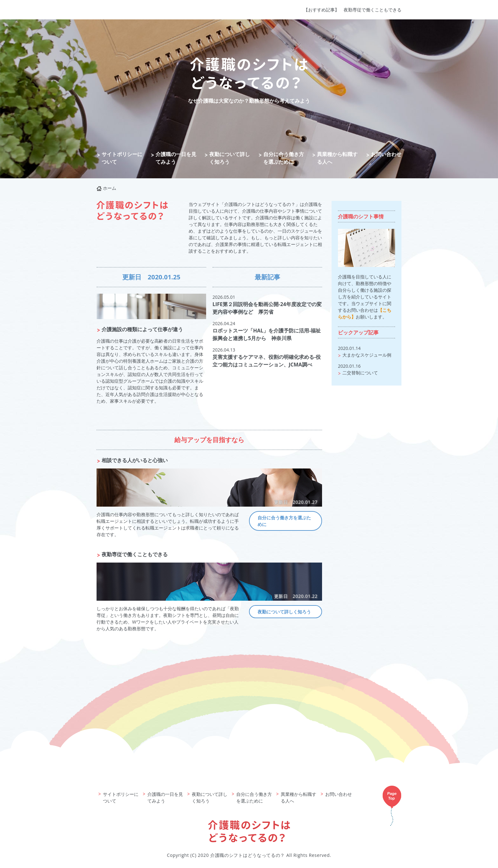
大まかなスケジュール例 (367, 355)
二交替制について (360, 373)
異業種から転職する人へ (337, 158)
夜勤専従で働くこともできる (373, 10)
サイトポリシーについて (122, 158)
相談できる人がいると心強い (135, 460)
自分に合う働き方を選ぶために (284, 158)
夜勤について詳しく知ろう (230, 158)
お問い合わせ (386, 154)
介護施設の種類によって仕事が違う (142, 329)
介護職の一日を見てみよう (176, 158)
